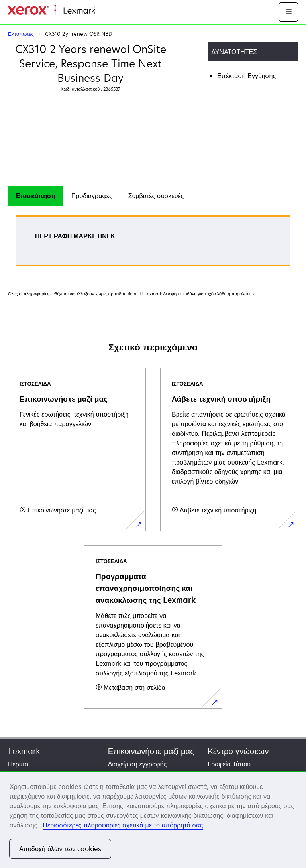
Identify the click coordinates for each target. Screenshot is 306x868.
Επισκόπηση (36, 196)
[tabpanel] (153, 243)
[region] (153, 819)
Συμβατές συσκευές (156, 196)
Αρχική (104, 11)
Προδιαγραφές (92, 196)
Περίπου (20, 764)
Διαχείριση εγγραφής (137, 764)
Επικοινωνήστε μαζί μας (151, 751)
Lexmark (24, 751)
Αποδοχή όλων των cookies (60, 849)
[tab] (36, 196)
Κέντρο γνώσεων (238, 751)
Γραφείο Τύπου (229, 764)
